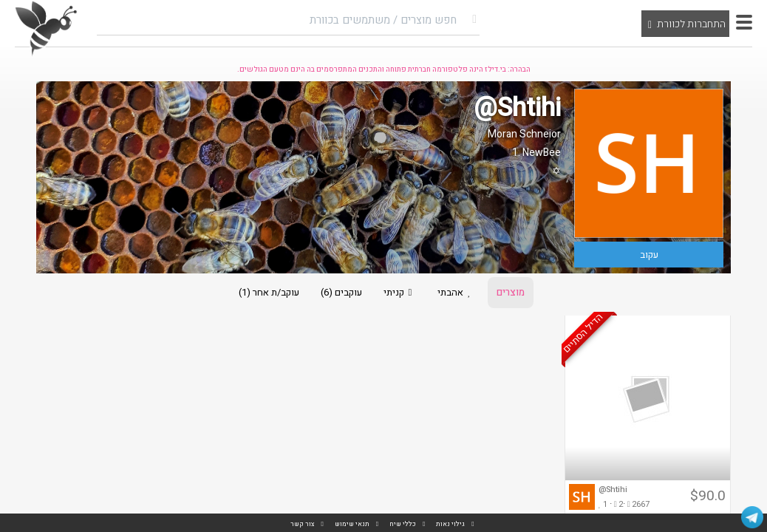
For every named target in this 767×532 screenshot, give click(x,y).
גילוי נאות (450, 524)
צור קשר (303, 524)
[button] (744, 22)
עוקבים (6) (341, 292)
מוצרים (511, 292)
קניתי (400, 292)
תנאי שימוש (352, 524)
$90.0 (708, 496)
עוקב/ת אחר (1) (269, 292)
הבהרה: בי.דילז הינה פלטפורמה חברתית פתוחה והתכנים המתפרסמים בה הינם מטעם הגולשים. (384, 69)
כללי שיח (403, 524)
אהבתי (456, 292)
